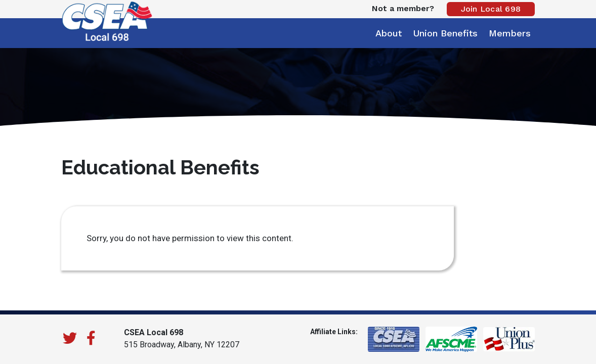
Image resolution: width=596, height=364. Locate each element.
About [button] (389, 33)
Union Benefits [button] (445, 33)
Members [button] (510, 33)
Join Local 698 (491, 9)
